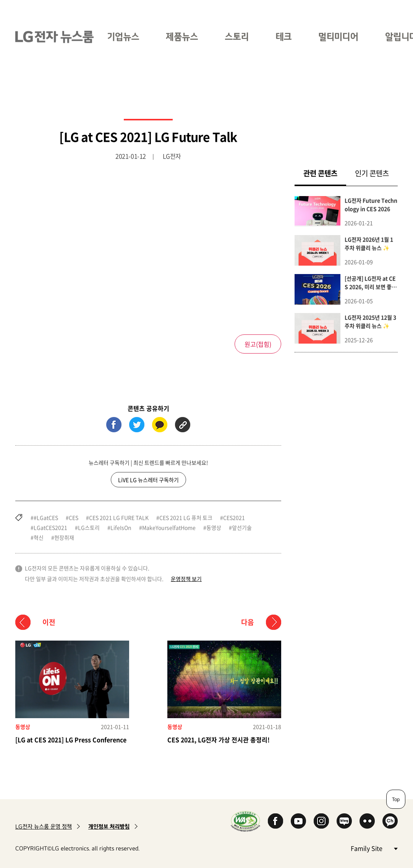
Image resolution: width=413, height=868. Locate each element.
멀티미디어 (338, 37)
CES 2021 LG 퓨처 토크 (186, 518)
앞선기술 (242, 527)
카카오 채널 (390, 821)
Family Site (374, 848)
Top (396, 799)
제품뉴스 (182, 37)
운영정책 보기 (186, 579)
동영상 (214, 527)
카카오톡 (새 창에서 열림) (160, 425)
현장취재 (64, 537)
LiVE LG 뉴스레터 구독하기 (148, 480)
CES (74, 518)
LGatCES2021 (50, 527)
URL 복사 (183, 425)
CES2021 (234, 518)
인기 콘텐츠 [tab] (372, 173)
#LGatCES (46, 518)
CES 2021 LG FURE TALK (119, 518)
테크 (283, 37)
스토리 (237, 37)
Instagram (321, 821)
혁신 (39, 537)
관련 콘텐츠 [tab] (325, 173)
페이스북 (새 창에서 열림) (114, 425)
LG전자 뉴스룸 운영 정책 (44, 827)
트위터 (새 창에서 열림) (137, 425)
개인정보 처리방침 (109, 827)
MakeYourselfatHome (169, 527)
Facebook (275, 821)
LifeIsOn (121, 527)
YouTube (298, 821)
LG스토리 (89, 527)
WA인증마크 (245, 821)
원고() (258, 344)
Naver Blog (344, 821)
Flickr (367, 821)
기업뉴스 (123, 37)
